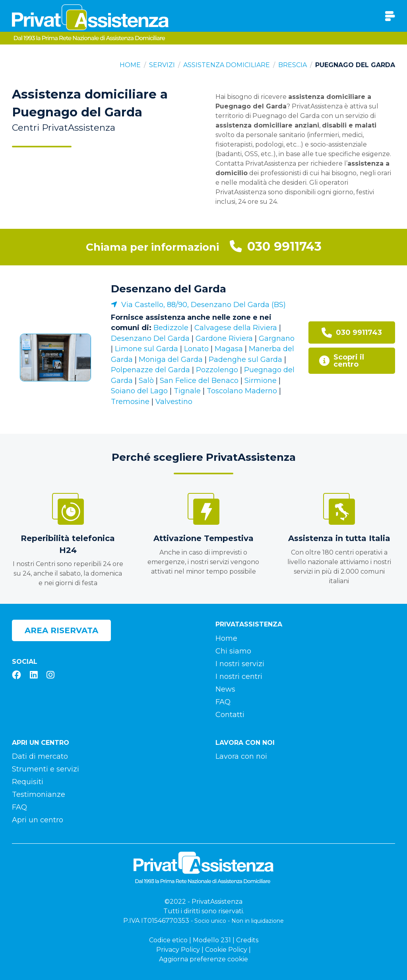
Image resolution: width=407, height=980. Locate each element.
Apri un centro (38, 820)
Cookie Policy (226, 950)
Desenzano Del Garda (150, 338)
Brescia (293, 65)
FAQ (223, 702)
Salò (146, 381)
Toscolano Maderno (242, 391)
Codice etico (168, 940)
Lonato (196, 349)
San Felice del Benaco (199, 381)
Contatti (230, 715)
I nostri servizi (240, 664)
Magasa (229, 349)
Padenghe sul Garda (245, 360)
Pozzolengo (217, 370)
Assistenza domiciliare (227, 65)
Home (130, 65)
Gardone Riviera (224, 338)
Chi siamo (233, 651)
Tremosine (130, 402)
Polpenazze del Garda (150, 370)
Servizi (162, 65)
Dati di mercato (40, 756)
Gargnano (277, 338)
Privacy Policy (178, 950)
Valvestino (174, 402)
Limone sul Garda (146, 349)
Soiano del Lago (139, 391)
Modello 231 (212, 940)
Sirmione (261, 381)
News (225, 689)
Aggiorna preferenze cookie (203, 959)
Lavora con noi (241, 756)
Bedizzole (171, 328)
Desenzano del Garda (169, 289)
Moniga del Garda (171, 360)
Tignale (187, 391)
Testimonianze (39, 794)
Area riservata (61, 630)
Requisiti (28, 782)
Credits (247, 940)
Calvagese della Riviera (236, 328)
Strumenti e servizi (46, 769)
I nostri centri (239, 677)
